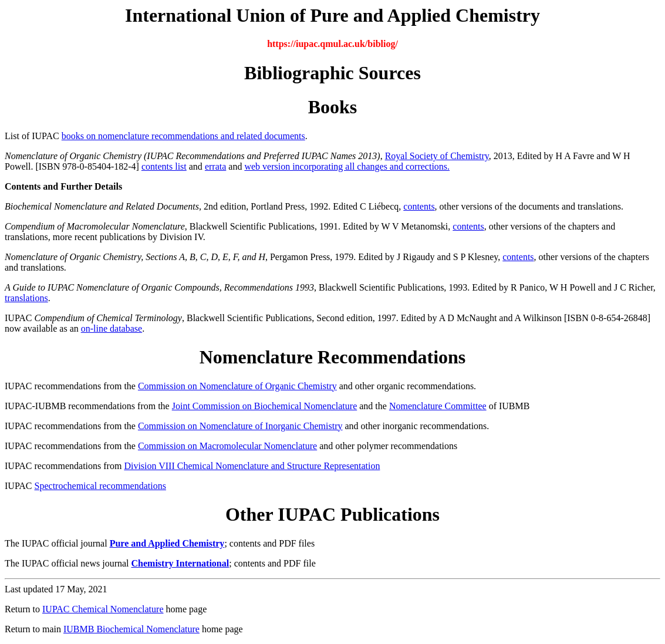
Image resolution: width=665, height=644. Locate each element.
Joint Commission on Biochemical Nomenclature (265, 406)
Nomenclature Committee (438, 406)
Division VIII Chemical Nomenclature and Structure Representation (252, 466)
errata (215, 166)
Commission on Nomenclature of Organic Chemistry (237, 386)
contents (419, 206)
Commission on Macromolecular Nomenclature (227, 446)
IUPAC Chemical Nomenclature (103, 609)
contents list (164, 166)
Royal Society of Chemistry (437, 156)
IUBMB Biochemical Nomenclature (131, 629)
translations (26, 298)
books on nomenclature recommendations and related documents (183, 136)
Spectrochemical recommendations (100, 486)
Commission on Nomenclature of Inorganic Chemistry (240, 426)
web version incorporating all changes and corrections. (347, 166)
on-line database (112, 328)
